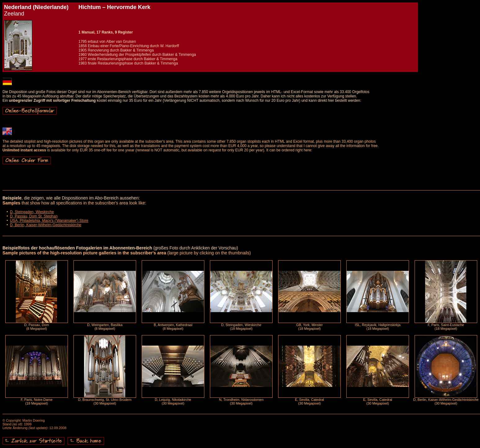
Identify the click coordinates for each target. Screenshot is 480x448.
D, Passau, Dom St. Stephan (34, 216)
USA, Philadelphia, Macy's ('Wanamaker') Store (49, 221)
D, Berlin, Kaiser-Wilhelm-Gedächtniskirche (46, 225)
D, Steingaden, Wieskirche (32, 212)
